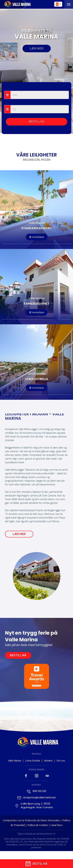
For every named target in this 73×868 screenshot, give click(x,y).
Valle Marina (15, 761)
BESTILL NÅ (36, 122)
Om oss (61, 761)
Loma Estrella (33, 761)
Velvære (48, 761)
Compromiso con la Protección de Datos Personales (31, 820)
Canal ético (57, 825)
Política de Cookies (38, 825)
